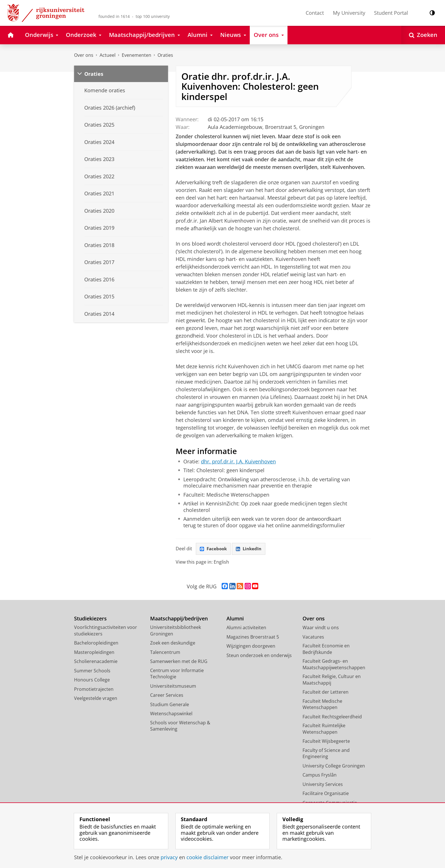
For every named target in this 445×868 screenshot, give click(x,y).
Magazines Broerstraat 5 (253, 637)
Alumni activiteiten (246, 628)
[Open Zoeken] (423, 35)
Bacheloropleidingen (96, 643)
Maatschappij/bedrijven (179, 619)
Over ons (84, 55)
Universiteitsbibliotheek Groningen (176, 631)
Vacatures (313, 637)
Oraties (165, 55)
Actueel (108, 55)
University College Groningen (334, 766)
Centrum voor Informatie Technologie (177, 674)
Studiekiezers (90, 619)
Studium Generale (170, 705)
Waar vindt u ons (321, 628)
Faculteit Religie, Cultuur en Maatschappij (332, 680)
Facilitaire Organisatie (326, 794)
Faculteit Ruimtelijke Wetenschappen (324, 729)
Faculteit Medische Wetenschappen (322, 705)
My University (349, 13)
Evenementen (137, 55)
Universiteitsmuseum (173, 686)
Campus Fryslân (320, 775)
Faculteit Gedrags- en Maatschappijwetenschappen (334, 665)
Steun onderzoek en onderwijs (259, 656)
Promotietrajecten (94, 689)
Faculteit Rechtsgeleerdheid (332, 717)
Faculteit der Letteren (326, 693)
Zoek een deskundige (173, 643)
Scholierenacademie (96, 662)
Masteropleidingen (94, 652)
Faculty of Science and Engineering (326, 754)
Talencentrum (165, 652)
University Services (323, 785)
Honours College (92, 680)
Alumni (235, 619)
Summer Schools (92, 671)
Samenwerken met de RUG (179, 662)
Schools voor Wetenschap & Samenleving (180, 726)
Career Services (167, 696)
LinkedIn (251, 549)
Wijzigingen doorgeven (251, 647)
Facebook (214, 549)
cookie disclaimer (207, 857)
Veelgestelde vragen (96, 699)
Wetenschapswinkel (171, 714)
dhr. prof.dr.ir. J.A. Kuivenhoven (238, 461)
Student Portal (391, 13)
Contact (315, 13)
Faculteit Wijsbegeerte (326, 742)
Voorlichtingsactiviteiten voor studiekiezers (106, 631)
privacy (169, 857)
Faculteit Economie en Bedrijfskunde (326, 650)
